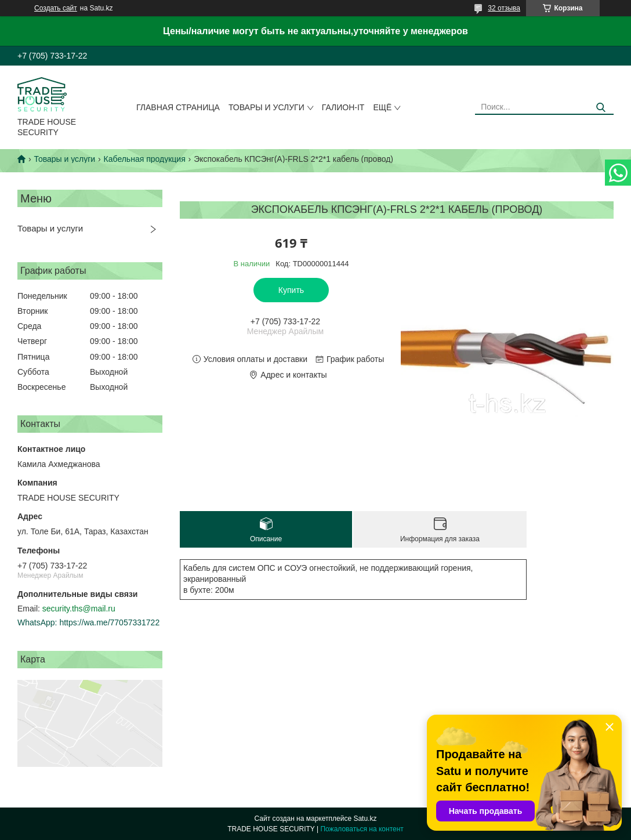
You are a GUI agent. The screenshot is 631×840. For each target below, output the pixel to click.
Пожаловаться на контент (362, 829)
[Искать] (601, 108)
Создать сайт (56, 8)
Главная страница (178, 107)
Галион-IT (343, 107)
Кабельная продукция (145, 159)
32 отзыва (504, 8)
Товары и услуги (266, 107)
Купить (291, 290)
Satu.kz (365, 819)
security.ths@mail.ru (79, 609)
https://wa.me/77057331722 (109, 622)
